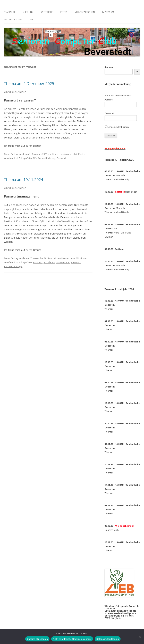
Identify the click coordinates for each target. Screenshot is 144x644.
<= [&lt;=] (137, 72)
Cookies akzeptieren (37, 639)
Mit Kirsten (80, 154)
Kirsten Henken (60, 154)
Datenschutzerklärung (108, 639)
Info (32, 20)
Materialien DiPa (13, 20)
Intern (64, 12)
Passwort (61, 158)
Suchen (109, 67)
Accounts (38, 262)
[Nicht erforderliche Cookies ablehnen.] (140, 637)
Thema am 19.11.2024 (24, 179)
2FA (35, 158)
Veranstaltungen (85, 12)
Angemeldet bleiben (117, 127)
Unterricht (47, 12)
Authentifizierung (47, 158)
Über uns (28, 12)
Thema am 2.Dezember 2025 (29, 83)
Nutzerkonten (63, 262)
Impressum (108, 12)
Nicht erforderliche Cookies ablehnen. (72, 639)
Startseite (10, 12)
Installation (49, 262)
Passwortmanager (13, 266)
